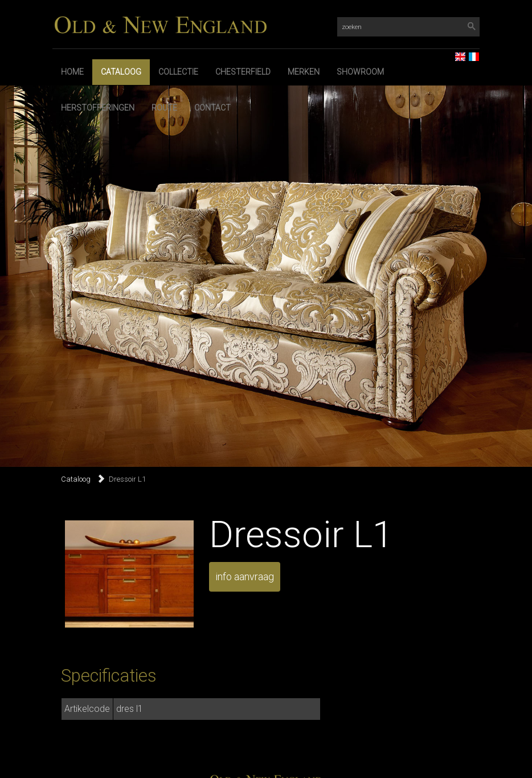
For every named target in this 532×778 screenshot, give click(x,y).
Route (164, 108)
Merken (304, 72)
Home (72, 72)
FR (469, 53)
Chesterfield (243, 72)
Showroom (360, 72)
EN (456, 53)
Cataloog (121, 72)
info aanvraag (245, 577)
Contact (212, 108)
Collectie (178, 72)
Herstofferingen (98, 108)
